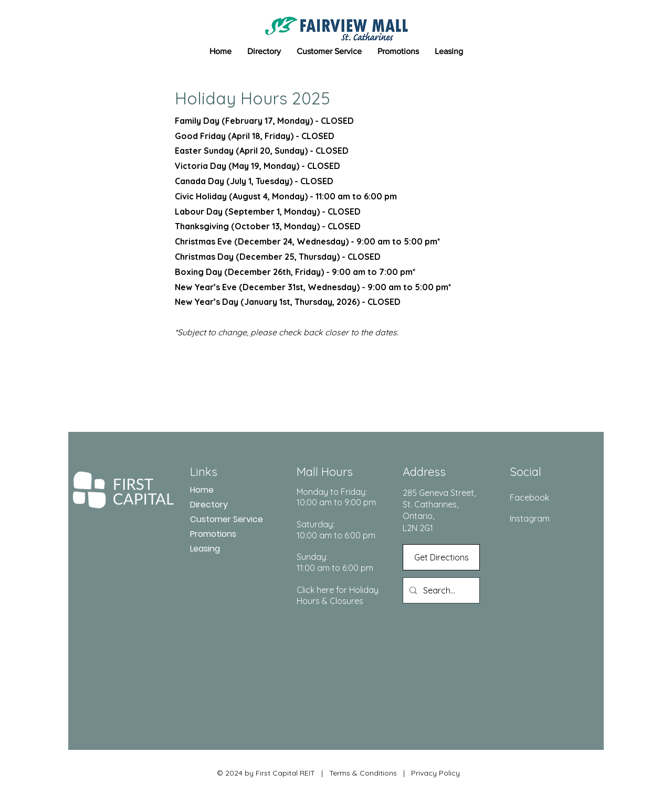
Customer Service (227, 519)
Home (202, 490)
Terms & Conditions (363, 773)
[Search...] (440, 590)
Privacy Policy (434, 773)
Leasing (205, 549)
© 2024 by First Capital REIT (266, 773)
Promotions (213, 534)
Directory (209, 505)
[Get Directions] (441, 557)
